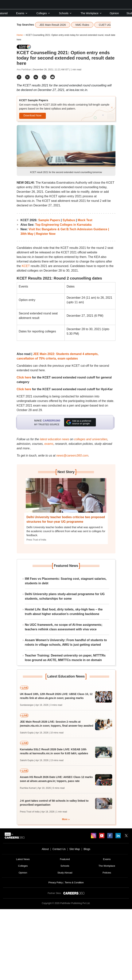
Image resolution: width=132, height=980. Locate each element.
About (45, 849)
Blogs (87, 849)
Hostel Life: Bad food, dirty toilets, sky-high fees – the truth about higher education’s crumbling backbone (64, 612)
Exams (22, 13)
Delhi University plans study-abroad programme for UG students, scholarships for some (65, 596)
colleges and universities (91, 439)
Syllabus (69, 220)
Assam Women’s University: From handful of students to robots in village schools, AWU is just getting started (66, 642)
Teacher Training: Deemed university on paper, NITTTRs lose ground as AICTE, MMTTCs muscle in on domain (65, 658)
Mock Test (85, 220)
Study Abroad (65, 873)
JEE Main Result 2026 (53, 25)
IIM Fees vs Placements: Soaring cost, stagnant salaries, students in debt (66, 581)
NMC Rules (82, 25)
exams (49, 444)
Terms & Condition (74, 882)
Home (20, 35)
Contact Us (59, 849)
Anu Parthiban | (25, 70)
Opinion (114, 13)
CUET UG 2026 (108, 25)
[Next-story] (66, 498)
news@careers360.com (72, 456)
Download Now (32, 115)
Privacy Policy (55, 882)
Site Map (75, 849)
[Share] (19, 77)
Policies (107, 873)
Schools (65, 13)
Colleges (43, 13)
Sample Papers (49, 220)
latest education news (54, 439)
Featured (65, 859)
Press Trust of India (36, 540)
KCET (26, 266)
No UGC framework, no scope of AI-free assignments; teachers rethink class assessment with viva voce (64, 627)
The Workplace (91, 13)
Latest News (23, 859)
